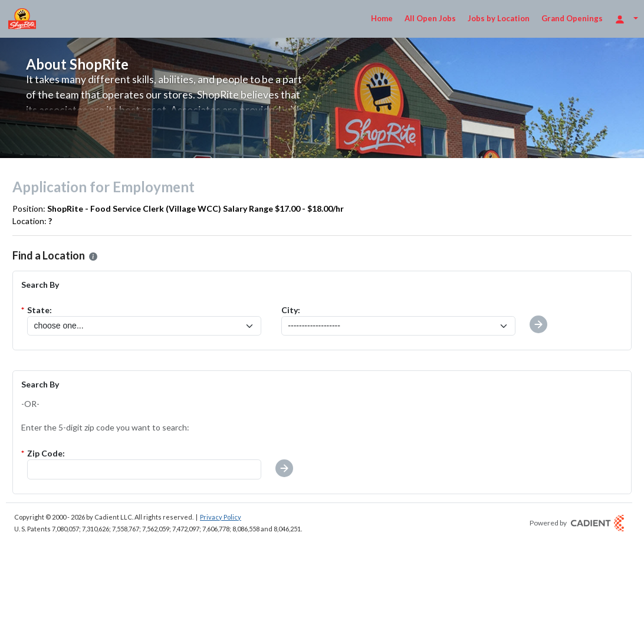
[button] (284, 468)
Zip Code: (46, 453)
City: (291, 310)
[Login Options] (626, 19)
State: (40, 310)
